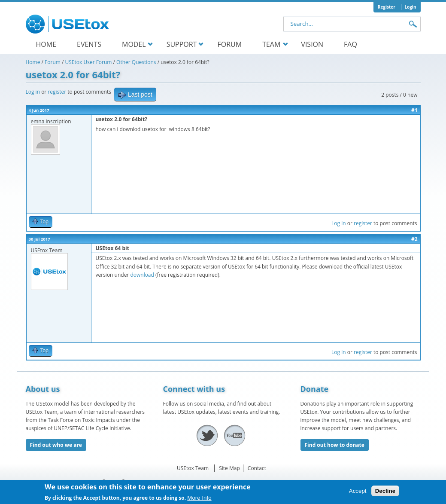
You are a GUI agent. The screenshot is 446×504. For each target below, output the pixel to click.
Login (410, 7)
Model (134, 44)
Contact (257, 468)
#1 (414, 110)
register (57, 92)
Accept (358, 493)
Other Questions (136, 62)
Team (271, 44)
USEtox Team (193, 468)
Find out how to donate (335, 445)
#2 (414, 239)
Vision (312, 44)
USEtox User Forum (89, 62)
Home (46, 44)
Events (89, 44)
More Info (199, 500)
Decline (385, 493)
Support (182, 44)
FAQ (350, 44)
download (142, 275)
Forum (230, 44)
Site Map (229, 468)
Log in (33, 92)
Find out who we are (56, 445)
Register (387, 7)
